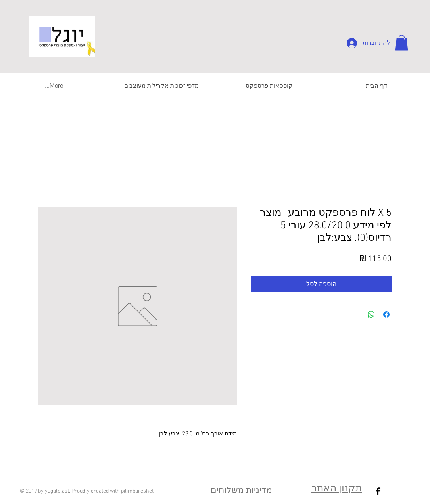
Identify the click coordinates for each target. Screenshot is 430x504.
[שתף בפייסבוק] (386, 314)
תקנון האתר (337, 489)
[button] (402, 43)
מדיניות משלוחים (241, 491)
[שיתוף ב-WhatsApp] (371, 314)
